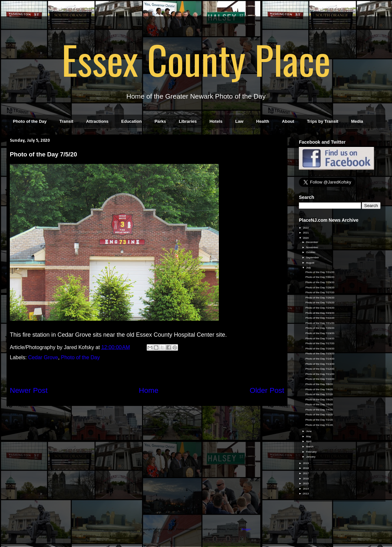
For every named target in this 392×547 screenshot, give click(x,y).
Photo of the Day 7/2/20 (319, 420)
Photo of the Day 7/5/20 (319, 404)
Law (239, 121)
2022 (306, 228)
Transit (66, 121)
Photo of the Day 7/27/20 (320, 292)
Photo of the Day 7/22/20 (320, 318)
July (309, 268)
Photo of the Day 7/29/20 (320, 282)
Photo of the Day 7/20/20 (320, 328)
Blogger (246, 529)
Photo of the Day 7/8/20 (319, 389)
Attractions (97, 121)
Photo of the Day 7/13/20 (320, 364)
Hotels (216, 121)
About (288, 121)
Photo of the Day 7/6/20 (319, 400)
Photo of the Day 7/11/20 (320, 374)
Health (263, 121)
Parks (160, 121)
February (312, 452)
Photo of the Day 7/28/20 (320, 288)
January (311, 457)
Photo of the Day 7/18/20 (320, 338)
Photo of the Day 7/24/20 (320, 308)
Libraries (188, 121)
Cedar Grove (43, 357)
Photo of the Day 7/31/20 (320, 272)
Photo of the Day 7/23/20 (320, 313)
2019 (306, 463)
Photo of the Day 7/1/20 (319, 425)
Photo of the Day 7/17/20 (320, 343)
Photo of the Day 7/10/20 (320, 379)
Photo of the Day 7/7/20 (319, 394)
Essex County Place (196, 59)
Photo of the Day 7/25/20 (320, 303)
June (309, 431)
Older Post (267, 390)
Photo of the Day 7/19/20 (320, 333)
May (309, 436)
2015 (306, 483)
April (309, 441)
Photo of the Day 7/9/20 (319, 384)
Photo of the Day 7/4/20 (319, 410)
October (311, 252)
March (310, 447)
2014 (306, 489)
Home (149, 390)
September (313, 257)
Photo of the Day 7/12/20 (320, 369)
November (312, 247)
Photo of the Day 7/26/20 (320, 298)
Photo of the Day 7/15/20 (320, 354)
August (310, 263)
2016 (306, 479)
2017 (306, 473)
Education (131, 121)
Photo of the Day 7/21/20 (320, 323)
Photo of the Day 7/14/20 (320, 359)
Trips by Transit (323, 121)
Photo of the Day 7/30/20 (320, 277)
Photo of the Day (30, 121)
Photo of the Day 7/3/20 (319, 415)
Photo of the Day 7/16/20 (320, 349)
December (312, 242)
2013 (306, 494)
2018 (306, 468)
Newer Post (29, 390)
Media (357, 121)
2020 (306, 238)
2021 (306, 233)
